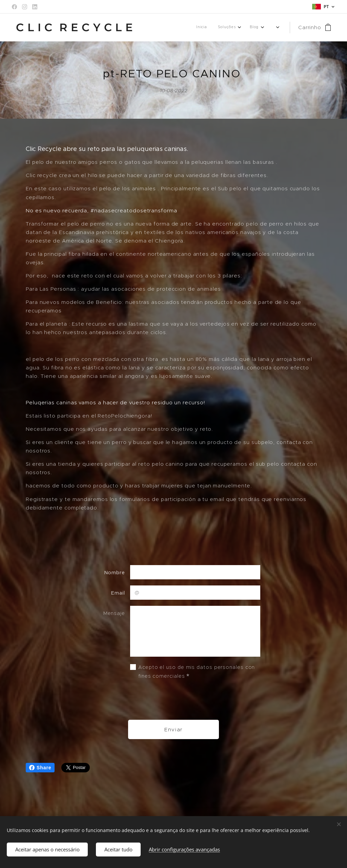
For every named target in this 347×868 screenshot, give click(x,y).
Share (40, 768)
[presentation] (181, 700)
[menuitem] (228, 27)
